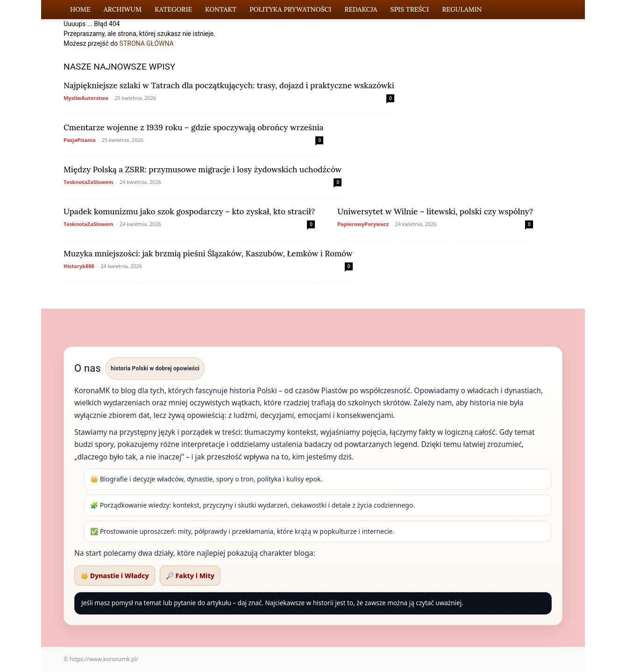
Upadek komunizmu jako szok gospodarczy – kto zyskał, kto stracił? (189, 212)
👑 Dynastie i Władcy (115, 576)
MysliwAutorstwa (86, 98)
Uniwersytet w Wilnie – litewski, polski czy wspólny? (435, 212)
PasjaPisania (80, 140)
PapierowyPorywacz (363, 224)
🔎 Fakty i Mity (190, 576)
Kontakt (221, 9)
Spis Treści (409, 9)
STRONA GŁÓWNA (147, 43)
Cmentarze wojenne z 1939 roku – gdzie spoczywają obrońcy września (193, 127)
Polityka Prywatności (290, 9)
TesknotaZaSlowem (89, 182)
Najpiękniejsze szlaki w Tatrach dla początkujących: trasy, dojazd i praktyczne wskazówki (229, 85)
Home (80, 9)
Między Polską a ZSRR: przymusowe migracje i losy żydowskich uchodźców (203, 170)
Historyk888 (79, 266)
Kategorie (173, 9)
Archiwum (123, 9)
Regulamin (462, 9)
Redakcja (361, 9)
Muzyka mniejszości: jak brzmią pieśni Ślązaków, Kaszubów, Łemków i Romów (208, 254)
